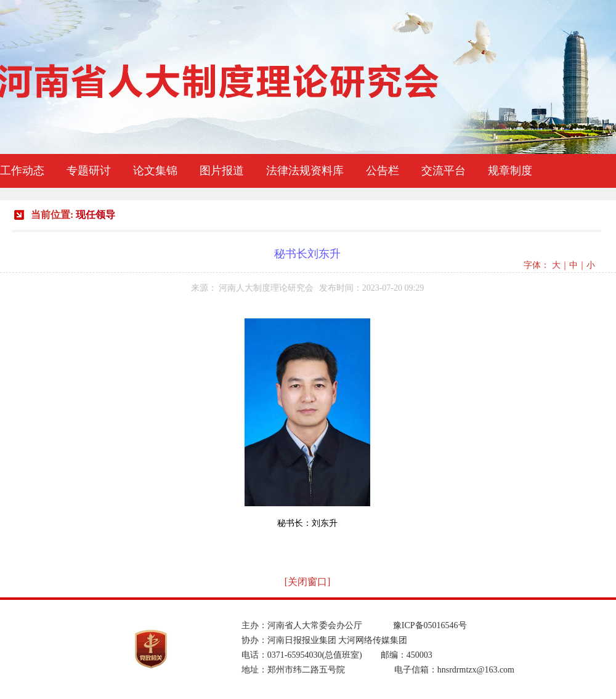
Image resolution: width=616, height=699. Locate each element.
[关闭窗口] (308, 582)
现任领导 (95, 215)
